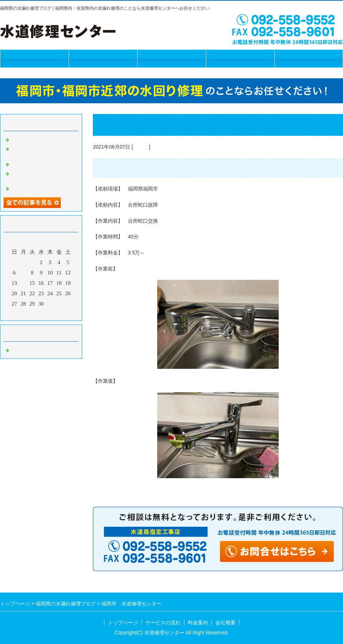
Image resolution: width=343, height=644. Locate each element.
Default (141, 147)
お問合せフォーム (309, 58)
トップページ (34, 58)
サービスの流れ (103, 58)
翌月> (55, 313)
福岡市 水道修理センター (43, 139)
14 (23, 283)
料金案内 (171, 58)
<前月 (28, 313)
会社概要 (240, 58)
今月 (41, 313)
